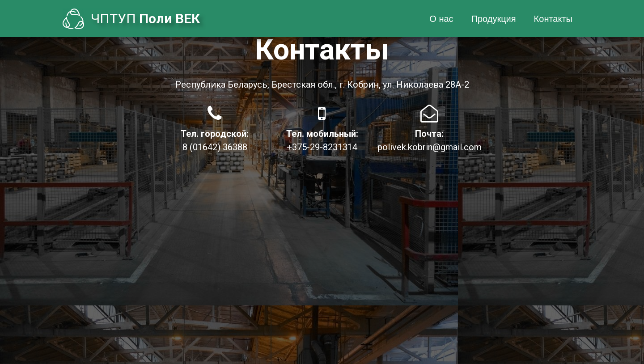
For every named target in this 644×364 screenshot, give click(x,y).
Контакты (553, 19)
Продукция (494, 19)
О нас (441, 19)
